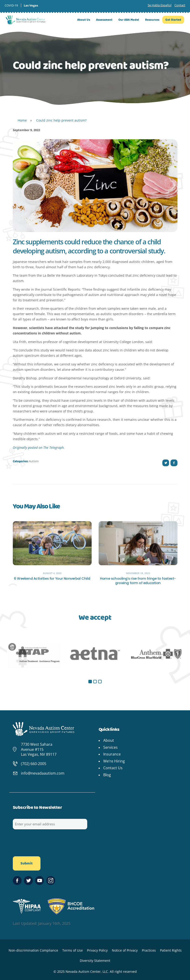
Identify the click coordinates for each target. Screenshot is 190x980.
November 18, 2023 (138, 573)
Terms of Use (73, 950)
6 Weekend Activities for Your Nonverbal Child (52, 579)
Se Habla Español (160, 5)
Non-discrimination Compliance (33, 950)
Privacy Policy (97, 950)
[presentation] (48, 845)
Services (110, 747)
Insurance (112, 754)
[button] (90, 682)
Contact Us (113, 768)
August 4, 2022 (52, 573)
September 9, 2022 (26, 130)
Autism (34, 461)
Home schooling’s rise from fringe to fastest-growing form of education (138, 581)
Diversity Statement (95, 961)
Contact (180, 5)
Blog (107, 775)
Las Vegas (31, 5)
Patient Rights (171, 950)
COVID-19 (11, 5)
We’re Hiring (114, 761)
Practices (149, 950)
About (109, 740)
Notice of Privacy (125, 950)
